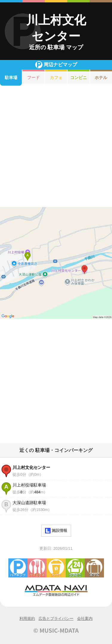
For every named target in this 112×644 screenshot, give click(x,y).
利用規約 (27, 618)
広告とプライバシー (56, 618)
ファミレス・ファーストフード (37, 568)
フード (33, 78)
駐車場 (11, 78)
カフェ (56, 78)
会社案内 (85, 618)
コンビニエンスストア (75, 568)
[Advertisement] (56, 146)
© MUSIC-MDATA (56, 630)
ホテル (94, 568)
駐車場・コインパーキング (18, 568)
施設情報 (56, 531)
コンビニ (79, 78)
